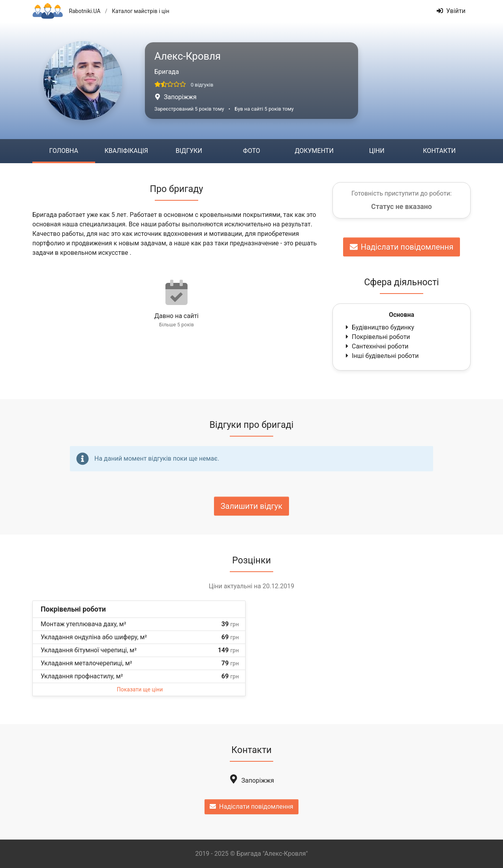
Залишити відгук (252, 506)
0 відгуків (202, 85)
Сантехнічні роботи (376, 346)
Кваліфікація (126, 151)
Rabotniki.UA (84, 11)
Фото (251, 151)
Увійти (451, 11)
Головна (64, 151)
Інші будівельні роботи (381, 356)
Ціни (377, 151)
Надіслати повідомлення (402, 247)
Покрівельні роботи (377, 337)
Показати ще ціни (140, 689)
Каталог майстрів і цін (141, 11)
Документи (314, 151)
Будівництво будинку (379, 327)
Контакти (439, 151)
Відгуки (189, 151)
